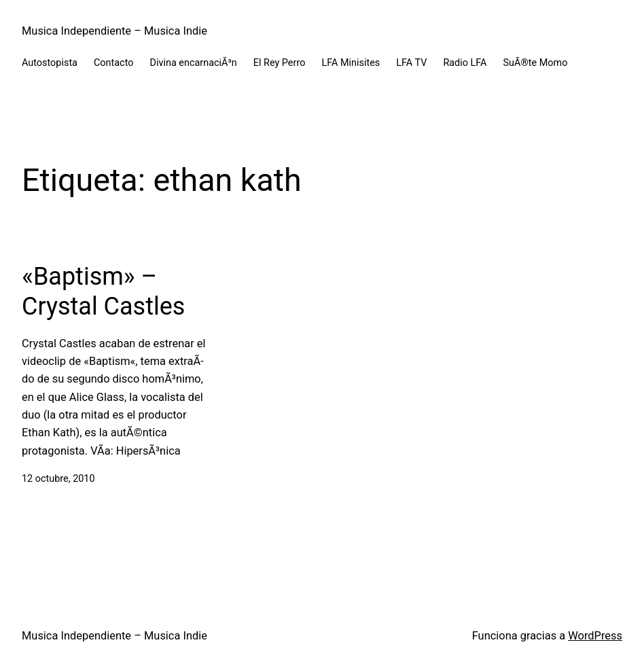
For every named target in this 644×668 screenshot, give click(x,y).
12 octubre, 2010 (58, 479)
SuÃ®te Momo (536, 63)
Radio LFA (465, 63)
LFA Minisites (351, 63)
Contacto (114, 63)
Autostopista (50, 63)
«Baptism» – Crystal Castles (103, 291)
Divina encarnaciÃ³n (193, 63)
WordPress (595, 636)
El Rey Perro (280, 63)
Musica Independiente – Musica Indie (114, 31)
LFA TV (411, 63)
